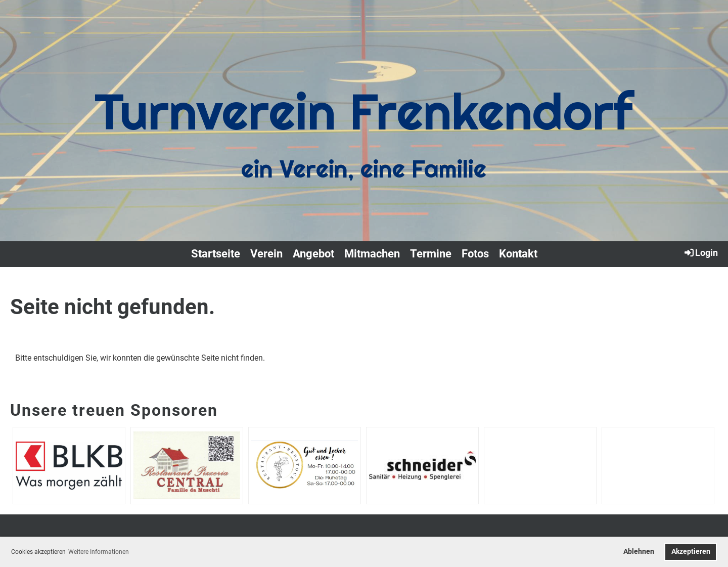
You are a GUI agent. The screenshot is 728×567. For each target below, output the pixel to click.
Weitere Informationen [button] (99, 552)
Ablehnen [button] (639, 552)
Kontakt (518, 254)
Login (700, 252)
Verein (266, 254)
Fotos (475, 254)
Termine (431, 254)
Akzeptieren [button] (691, 552)
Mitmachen (372, 254)
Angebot (313, 254)
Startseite (216, 254)
